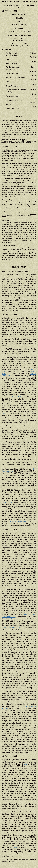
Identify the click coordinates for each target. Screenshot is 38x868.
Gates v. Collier (7, 503)
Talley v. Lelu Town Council (12, 627)
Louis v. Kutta (17, 397)
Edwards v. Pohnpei (19, 619)
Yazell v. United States (19, 522)
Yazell (26, 764)
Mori (3, 414)
